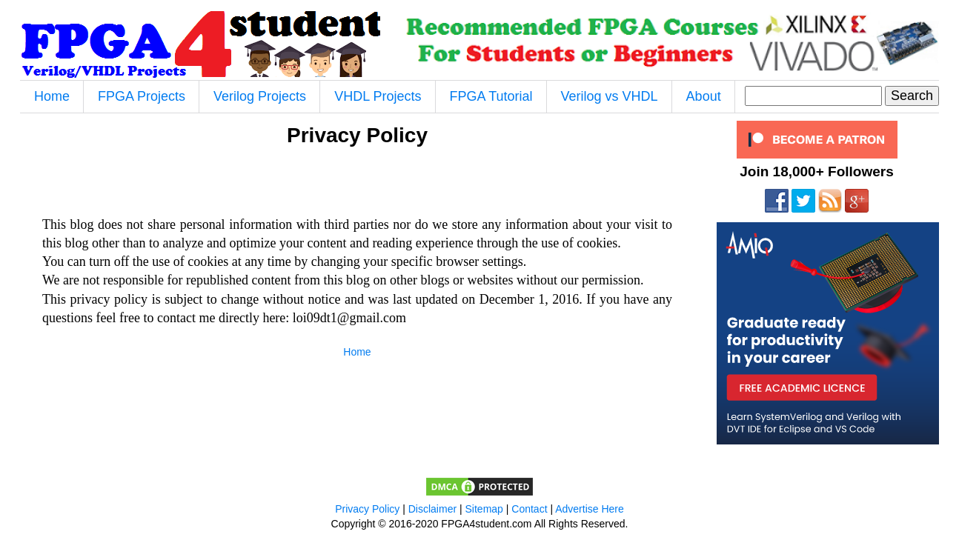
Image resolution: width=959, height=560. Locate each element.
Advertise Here (590, 509)
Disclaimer (432, 509)
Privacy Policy (367, 509)
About (704, 96)
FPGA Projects (142, 96)
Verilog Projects (260, 96)
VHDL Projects (378, 96)
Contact (529, 509)
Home (52, 96)
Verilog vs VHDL (610, 96)
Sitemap (484, 509)
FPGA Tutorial (491, 96)
